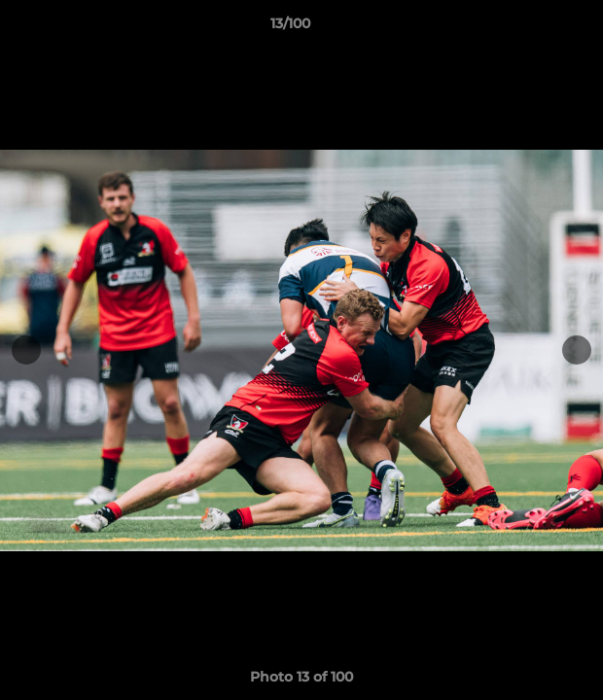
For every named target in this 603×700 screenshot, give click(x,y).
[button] (533, 28)
